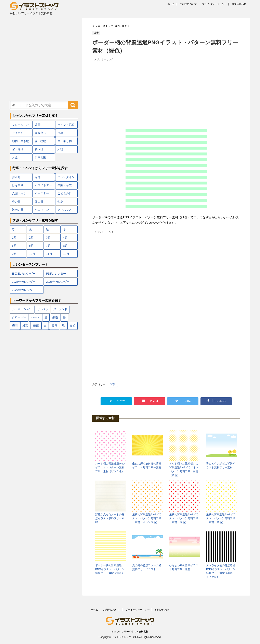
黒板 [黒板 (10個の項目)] (73, 326)
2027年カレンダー (24, 290)
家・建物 (18, 149)
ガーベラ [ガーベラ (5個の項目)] (42, 309)
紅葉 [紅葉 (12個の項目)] (25, 326)
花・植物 (40, 141)
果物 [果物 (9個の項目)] (55, 318)
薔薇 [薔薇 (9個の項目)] (36, 326)
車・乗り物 (65, 141)
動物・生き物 (21, 141)
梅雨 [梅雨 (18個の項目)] (15, 326)
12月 (66, 254)
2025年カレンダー (24, 282)
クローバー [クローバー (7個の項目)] (19, 318)
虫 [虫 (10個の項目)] (45, 326)
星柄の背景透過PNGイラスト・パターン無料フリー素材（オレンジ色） (147, 518)
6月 (31, 246)
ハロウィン (42, 210)
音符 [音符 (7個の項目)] (54, 326)
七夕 (60, 202)
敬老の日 (18, 210)
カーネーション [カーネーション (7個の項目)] (22, 309)
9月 (14, 254)
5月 (14, 246)
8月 (65, 246)
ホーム (171, 4)
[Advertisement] (166, 91)
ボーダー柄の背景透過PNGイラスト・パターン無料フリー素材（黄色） (110, 569)
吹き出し (40, 133)
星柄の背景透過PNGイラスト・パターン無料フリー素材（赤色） (184, 518)
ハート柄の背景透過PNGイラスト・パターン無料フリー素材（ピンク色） (110, 467)
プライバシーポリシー (214, 4)
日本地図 (40, 157)
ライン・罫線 (66, 125)
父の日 (39, 202)
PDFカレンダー (56, 274)
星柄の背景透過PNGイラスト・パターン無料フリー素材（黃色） (221, 518)
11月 (49, 254)
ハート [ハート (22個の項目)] (35, 318)
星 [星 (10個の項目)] (46, 318)
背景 (113, 384)
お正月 (16, 177)
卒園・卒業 (65, 185)
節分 (38, 177)
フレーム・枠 (21, 125)
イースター (42, 193)
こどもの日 (65, 193)
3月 (48, 238)
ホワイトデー (43, 185)
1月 (14, 238)
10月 (32, 254)
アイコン (18, 133)
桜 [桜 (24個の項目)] (64, 318)
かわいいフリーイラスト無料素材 (130, 632)
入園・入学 (19, 193)
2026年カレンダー (58, 282)
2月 (31, 238)
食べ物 (39, 149)
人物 (60, 149)
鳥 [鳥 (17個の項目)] (63, 326)
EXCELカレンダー (24, 274)
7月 (48, 246)
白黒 (60, 133)
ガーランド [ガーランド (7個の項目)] (60, 309)
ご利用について (188, 4)
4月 (65, 238)
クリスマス (65, 210)
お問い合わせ (239, 4)
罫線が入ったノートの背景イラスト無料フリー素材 (110, 518)
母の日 (16, 202)
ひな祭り (18, 185)
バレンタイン (66, 177)
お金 (15, 157)
